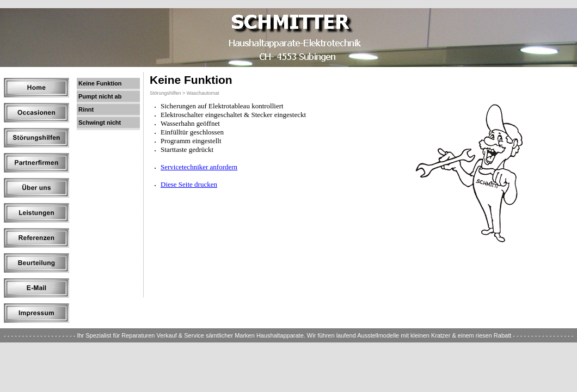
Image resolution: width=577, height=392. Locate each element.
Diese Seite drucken (189, 184)
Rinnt (86, 109)
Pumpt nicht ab (100, 96)
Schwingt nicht (100, 122)
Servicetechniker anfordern (199, 167)
